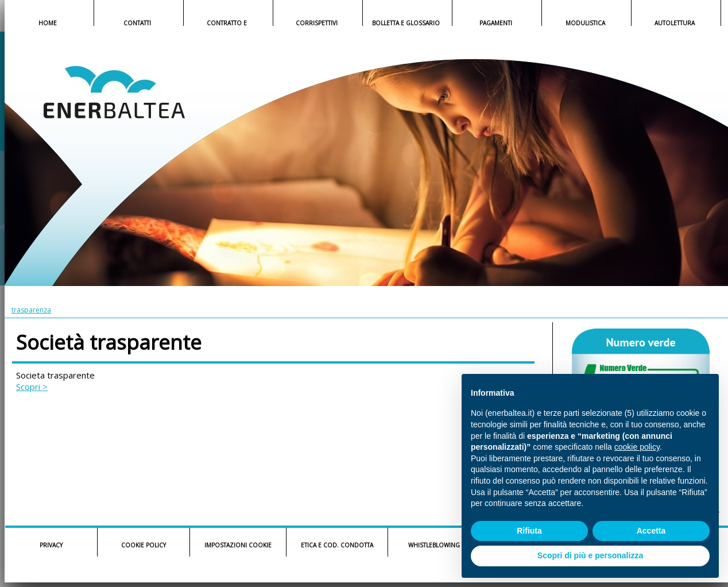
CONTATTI (137, 23)
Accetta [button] (651, 531)
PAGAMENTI (496, 23)
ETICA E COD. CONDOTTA (337, 545)
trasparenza (31, 310)
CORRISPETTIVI (317, 23)
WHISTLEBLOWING (434, 545)
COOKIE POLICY (144, 545)
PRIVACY (51, 545)
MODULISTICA (585, 23)
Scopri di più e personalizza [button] (590, 555)
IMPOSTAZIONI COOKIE (238, 545)
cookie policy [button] (637, 447)
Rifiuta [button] (529, 531)
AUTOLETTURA (675, 23)
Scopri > (32, 387)
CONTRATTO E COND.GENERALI (227, 24)
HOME (48, 23)
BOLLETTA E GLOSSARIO (406, 23)
